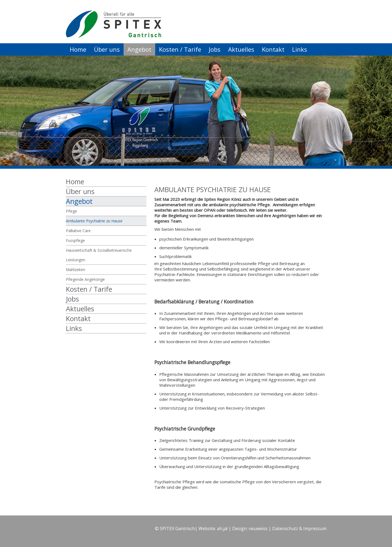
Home (78, 49)
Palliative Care (78, 231)
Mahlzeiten (76, 270)
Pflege (71, 211)
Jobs (215, 49)
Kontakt (273, 49)
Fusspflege (75, 240)
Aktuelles (241, 49)
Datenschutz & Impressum (299, 528)
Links (300, 49)
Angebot (139, 49)
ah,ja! (222, 528)
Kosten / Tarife (180, 49)
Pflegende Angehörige (85, 279)
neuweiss (258, 528)
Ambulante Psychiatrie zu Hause (94, 221)
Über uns (107, 49)
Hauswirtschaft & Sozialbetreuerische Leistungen (99, 255)
